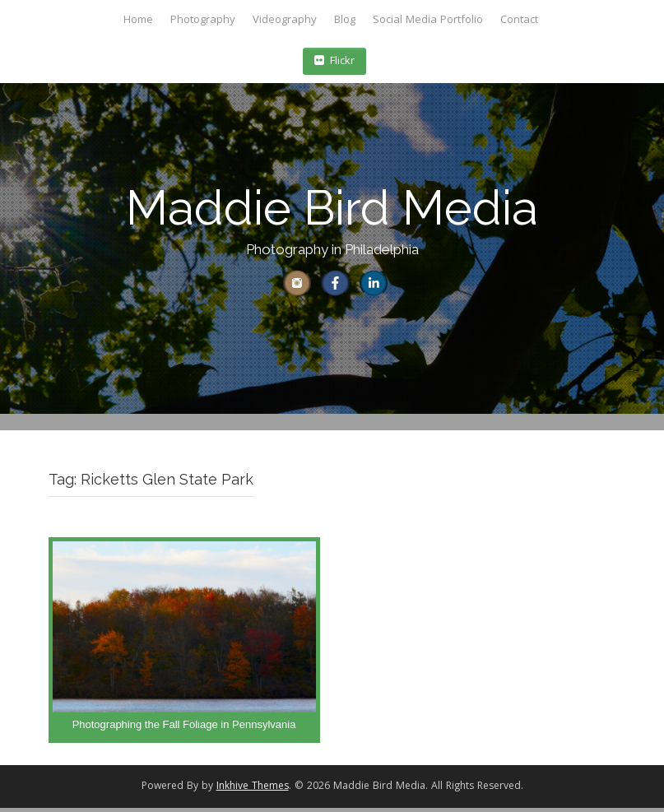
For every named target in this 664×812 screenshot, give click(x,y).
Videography (285, 21)
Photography (203, 21)
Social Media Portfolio (428, 21)
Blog (345, 21)
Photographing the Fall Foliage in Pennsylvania (184, 729)
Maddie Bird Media (332, 208)
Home (138, 21)
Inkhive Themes (253, 792)
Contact (519, 21)
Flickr (334, 62)
